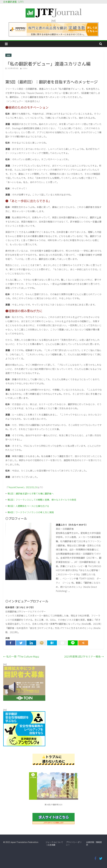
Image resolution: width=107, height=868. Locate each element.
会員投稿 (90, 842)
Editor (25, 68)
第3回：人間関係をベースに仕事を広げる (28, 506)
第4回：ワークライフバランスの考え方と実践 (31, 512)
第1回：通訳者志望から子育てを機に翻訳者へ (31, 493)
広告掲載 (51, 845)
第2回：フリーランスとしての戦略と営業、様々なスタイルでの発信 (42, 500)
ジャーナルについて (54, 842)
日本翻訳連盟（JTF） (14, 2)
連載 (8, 55)
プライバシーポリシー (74, 844)
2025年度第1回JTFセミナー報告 (84, 656)
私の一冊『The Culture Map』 (22, 656)
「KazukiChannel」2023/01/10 (23, 487)
